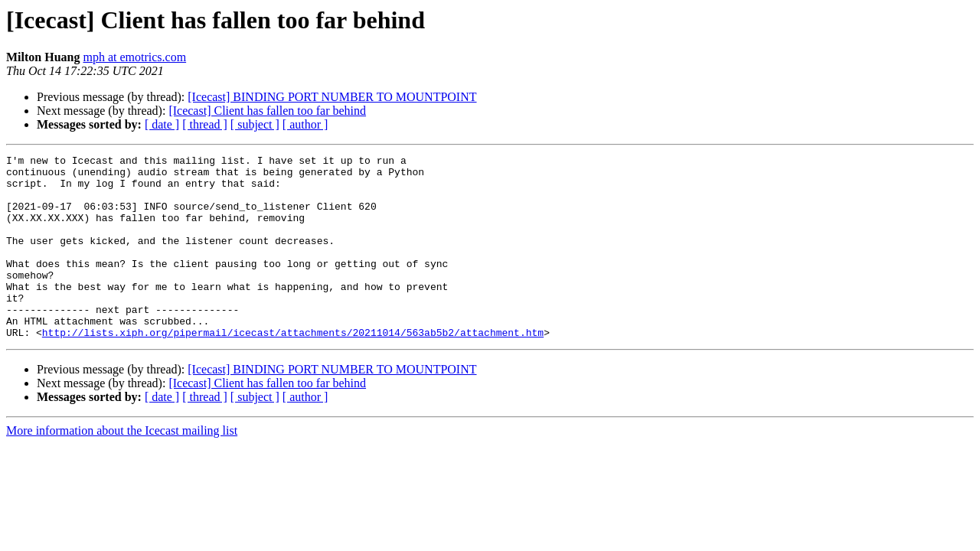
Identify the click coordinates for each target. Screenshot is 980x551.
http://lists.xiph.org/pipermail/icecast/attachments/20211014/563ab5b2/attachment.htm (293, 369)
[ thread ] (205, 124)
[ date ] (162, 124)
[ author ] (305, 124)
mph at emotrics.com (134, 57)
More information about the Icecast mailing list (122, 467)
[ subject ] (255, 124)
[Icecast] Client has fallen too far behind (267, 111)
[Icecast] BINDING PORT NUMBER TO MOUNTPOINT (332, 97)
